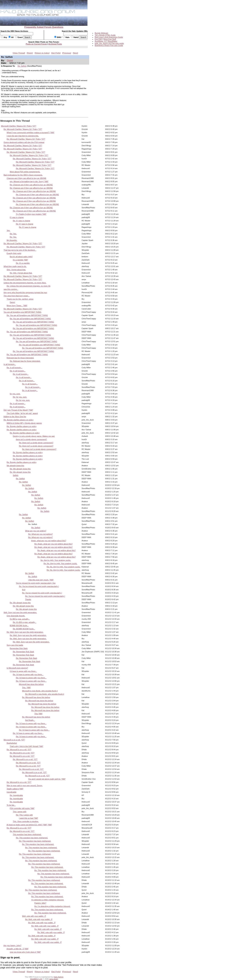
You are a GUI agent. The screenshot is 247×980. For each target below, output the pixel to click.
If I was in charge (17, 217)
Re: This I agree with (24, 815)
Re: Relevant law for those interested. (25, 361)
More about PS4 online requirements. (25, 172)
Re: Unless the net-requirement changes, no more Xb (29, 286)
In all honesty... (10, 364)
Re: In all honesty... (14, 368)
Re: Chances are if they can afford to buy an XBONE (31, 185)
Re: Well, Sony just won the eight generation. (25, 632)
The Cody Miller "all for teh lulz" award (22, 413)
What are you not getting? (36, 531)
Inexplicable (12, 792)
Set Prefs (56, 53)
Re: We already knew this (20, 469)
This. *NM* (26, 688)
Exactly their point (14, 253)
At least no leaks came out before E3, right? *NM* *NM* (29, 825)
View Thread (19, 53)
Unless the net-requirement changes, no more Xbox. (25, 283)
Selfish (16, 475)
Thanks (28, 599)
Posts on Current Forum (36, 44)
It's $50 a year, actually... (20, 619)
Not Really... (30, 720)
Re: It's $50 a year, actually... (25, 622)
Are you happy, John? (12, 945)
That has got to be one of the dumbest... (20, 250)
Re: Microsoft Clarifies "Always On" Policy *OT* (23, 129)
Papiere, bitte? (40, 903)
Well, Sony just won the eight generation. (20, 612)
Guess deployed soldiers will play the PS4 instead (24, 142)
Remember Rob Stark (19, 648)
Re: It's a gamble (23, 263)
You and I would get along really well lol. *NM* (47, 779)
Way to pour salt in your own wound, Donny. (25, 785)
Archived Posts (55, 44)
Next (75, 53)
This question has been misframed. (27, 834)
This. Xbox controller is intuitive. (26, 821)
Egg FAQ (98, 39)
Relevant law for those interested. (20, 358)
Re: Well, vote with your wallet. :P (39, 919)
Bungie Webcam (101, 33)
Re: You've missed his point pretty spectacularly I (39, 586)
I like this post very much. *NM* (41, 580)
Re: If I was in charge (22, 221)
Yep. (8, 230)
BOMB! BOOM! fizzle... (19, 625)
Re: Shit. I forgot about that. (21, 273)
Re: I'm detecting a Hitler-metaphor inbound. (52, 906)
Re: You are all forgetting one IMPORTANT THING (27, 315)
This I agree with (20, 812)
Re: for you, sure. (20, 397)
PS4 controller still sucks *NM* (22, 808)
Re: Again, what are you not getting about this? (53, 544)
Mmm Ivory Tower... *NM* (17, 306)
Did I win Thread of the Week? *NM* (18, 410)
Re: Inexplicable (16, 795)
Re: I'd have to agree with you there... (28, 674)
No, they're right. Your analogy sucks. (56, 560)
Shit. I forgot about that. (16, 270)
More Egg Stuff (110, 39)
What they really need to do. (15, 266)
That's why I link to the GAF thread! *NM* (27, 746)
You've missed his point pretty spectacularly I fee (36, 583)
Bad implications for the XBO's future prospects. (23, 175)
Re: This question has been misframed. (32, 838)
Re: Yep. (13, 234)
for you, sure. (15, 394)
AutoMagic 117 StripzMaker (106, 41)
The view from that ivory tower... (17, 296)
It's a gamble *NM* (20, 260)
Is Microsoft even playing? (17, 668)
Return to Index (42, 53)
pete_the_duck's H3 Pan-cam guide (109, 43)
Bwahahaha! (12, 743)
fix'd (24, 590)
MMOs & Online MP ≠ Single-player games (24, 423)
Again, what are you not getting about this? (49, 541)
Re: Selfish (22, 66)
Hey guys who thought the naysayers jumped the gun (25, 292)
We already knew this (15, 466)
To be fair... (11, 805)
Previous (67, 53)
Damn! (13, 302)
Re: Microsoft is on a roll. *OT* (19, 750)
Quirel (10, 60)
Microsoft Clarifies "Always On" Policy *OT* (19, 126)
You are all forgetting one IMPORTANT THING (22, 312)
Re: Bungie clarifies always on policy (19, 420)
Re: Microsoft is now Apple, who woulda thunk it (45, 694)
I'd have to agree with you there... (23, 671)
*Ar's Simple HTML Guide (105, 35)
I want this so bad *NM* (29, 818)
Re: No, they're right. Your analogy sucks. (60, 563)
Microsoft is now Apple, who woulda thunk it (40, 691)
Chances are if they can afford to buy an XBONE (27, 178)
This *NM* (38, 714)
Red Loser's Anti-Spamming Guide (109, 37)
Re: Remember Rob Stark (23, 652)
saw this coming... (11, 289)
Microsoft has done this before (31, 684)
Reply (30, 53)
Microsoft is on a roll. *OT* (14, 740)
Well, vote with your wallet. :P (34, 916)
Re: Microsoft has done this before (36, 697)
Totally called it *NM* (15, 789)
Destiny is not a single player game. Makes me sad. (34, 436)
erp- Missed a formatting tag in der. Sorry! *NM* (29, 181)
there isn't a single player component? (31, 439)
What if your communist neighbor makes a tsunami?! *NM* (31, 132)
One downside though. (16, 616)
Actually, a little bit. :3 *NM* (17, 949)
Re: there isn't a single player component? (36, 443)
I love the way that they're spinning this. (23, 136)
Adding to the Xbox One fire (15, 417)
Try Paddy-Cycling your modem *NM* (31, 214)
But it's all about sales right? (21, 257)
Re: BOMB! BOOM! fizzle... (24, 629)
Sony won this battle (15, 645)
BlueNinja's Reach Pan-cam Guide (109, 45)
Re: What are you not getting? (40, 534)
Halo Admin (59, 977)
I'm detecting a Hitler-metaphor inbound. (48, 900)
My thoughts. (12, 240)
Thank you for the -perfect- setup (20, 299)
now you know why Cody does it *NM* (25, 952)
